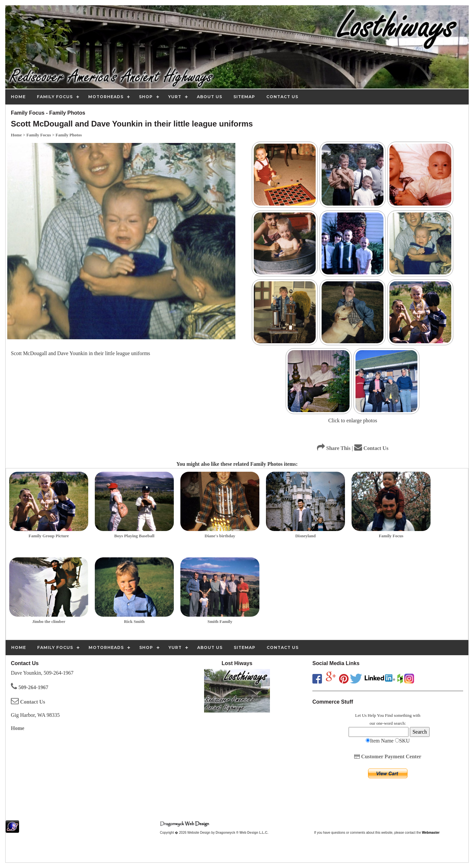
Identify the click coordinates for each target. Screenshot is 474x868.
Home (18, 728)
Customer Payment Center (388, 756)
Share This (334, 448)
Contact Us (371, 448)
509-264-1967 (30, 687)
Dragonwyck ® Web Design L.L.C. (242, 833)
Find (389, 715)
